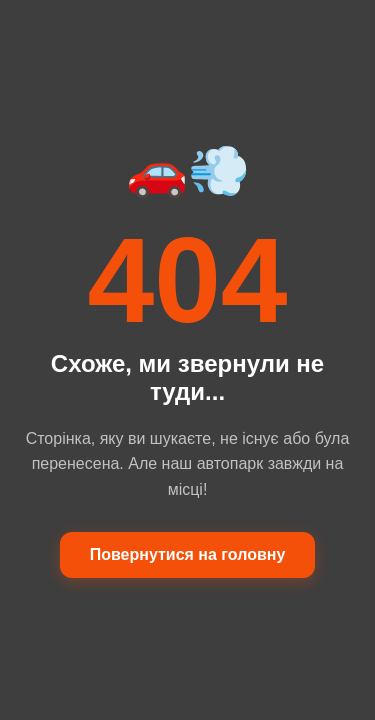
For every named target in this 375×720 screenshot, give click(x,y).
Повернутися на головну (188, 554)
